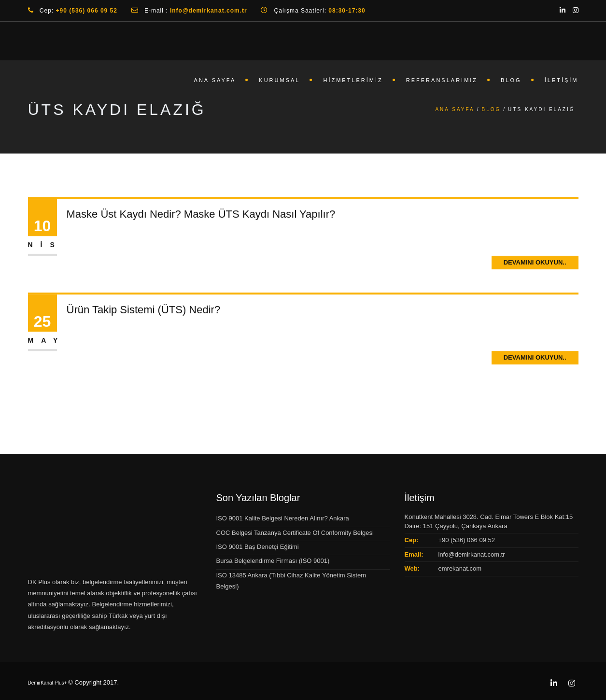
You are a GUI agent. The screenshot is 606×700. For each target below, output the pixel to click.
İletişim (562, 80)
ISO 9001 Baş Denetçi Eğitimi (258, 547)
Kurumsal (279, 80)
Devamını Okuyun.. (535, 263)
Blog (511, 80)
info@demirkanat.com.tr (472, 554)
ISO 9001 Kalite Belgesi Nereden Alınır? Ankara (283, 518)
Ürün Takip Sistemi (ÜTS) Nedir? (144, 311)
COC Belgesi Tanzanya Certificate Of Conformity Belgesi (295, 533)
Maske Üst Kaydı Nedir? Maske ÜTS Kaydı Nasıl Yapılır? (201, 216)
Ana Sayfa (215, 80)
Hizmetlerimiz (353, 80)
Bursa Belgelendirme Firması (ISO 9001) (273, 561)
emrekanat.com (460, 568)
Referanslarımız (442, 80)
